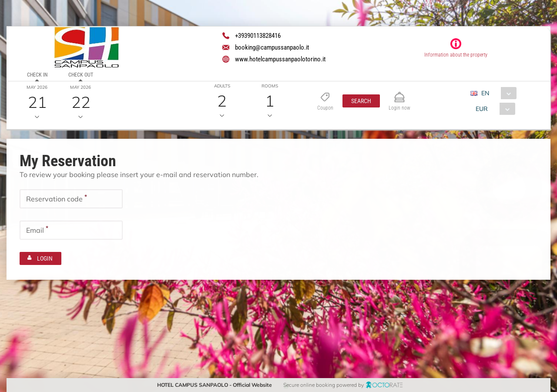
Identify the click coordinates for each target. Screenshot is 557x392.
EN (485, 93)
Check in (37, 75)
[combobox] (497, 93)
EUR (482, 109)
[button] (361, 101)
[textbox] (71, 199)
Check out (81, 75)
